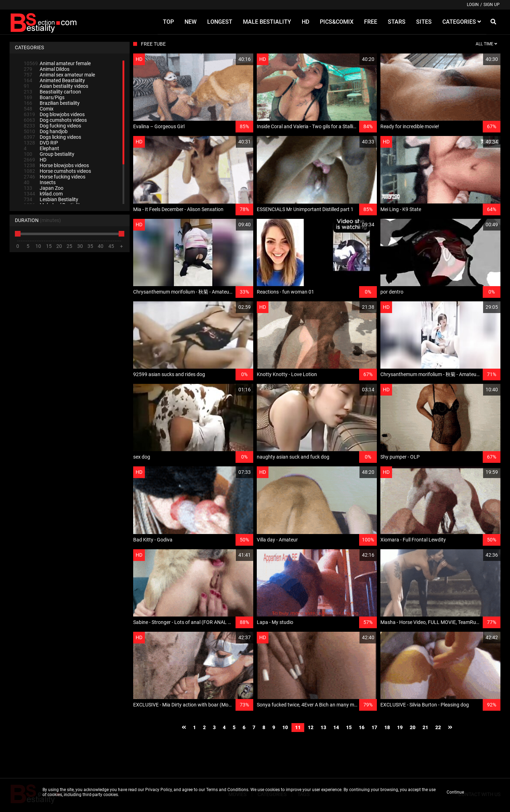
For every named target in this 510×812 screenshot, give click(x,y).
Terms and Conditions (227, 790)
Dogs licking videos (52, 137)
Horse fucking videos (55, 177)
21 (425, 727)
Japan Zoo (44, 188)
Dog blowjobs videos (54, 114)
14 (336, 727)
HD (35, 160)
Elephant (41, 148)
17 (374, 727)
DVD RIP (41, 143)
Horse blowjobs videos (56, 165)
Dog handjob (46, 131)
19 (400, 727)
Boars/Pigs (44, 97)
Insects (40, 182)
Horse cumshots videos (57, 171)
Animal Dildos (47, 69)
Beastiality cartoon (52, 92)
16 (362, 727)
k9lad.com (43, 194)
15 (349, 727)
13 (323, 727)
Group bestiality (49, 154)
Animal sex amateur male (59, 75)
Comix (39, 109)
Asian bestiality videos (56, 86)
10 (285, 727)
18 (387, 727)
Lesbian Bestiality (51, 199)
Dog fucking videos (52, 126)
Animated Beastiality (54, 80)
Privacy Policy (158, 790)
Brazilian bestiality (52, 103)
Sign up (492, 5)
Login (473, 5)
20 (413, 727)
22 (438, 727)
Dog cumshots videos (55, 120)
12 (311, 727)
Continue (455, 792)
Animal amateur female (57, 63)
